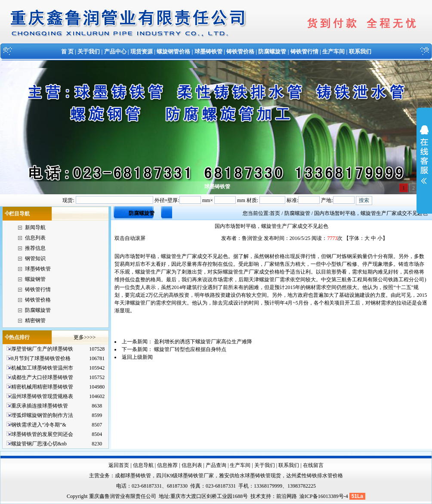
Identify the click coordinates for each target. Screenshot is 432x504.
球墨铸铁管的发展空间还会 (42, 434)
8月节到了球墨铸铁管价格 (41, 358)
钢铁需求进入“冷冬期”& (39, 425)
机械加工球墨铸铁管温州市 (42, 368)
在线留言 (313, 465)
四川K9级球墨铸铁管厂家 (185, 476)
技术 (256, 496)
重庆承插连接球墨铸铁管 (40, 406)
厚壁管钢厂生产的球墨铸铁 (42, 349)
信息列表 (35, 238)
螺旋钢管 (35, 279)
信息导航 (143, 465)
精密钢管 (35, 320)
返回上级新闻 (137, 357)
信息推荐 (167, 465)
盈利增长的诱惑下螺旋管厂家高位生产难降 (203, 342)
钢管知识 (35, 258)
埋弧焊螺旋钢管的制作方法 (42, 415)
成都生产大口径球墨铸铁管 (42, 377)
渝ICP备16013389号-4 (324, 496)
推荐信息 (35, 248)
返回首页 (119, 465)
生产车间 (333, 51)
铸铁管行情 (304, 51)
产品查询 (216, 465)
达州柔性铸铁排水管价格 (315, 476)
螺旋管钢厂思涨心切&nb (39, 444)
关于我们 (89, 51)
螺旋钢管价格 (173, 51)
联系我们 (360, 51)
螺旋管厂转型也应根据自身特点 (190, 349)
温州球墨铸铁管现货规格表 (42, 396)
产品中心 (115, 51)
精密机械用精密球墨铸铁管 (42, 387)
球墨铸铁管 (208, 51)
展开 (424, 160)
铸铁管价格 (240, 51)
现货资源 (142, 51)
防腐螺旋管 (272, 51)
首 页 (67, 51)
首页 (275, 213)
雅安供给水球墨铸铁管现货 (250, 476)
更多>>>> (85, 337)
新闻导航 (35, 227)
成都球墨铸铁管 (133, 476)
